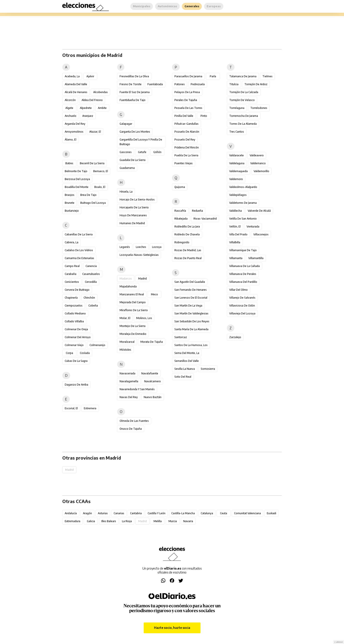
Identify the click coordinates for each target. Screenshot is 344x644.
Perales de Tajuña (186, 100)
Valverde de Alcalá (259, 211)
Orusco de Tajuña (131, 429)
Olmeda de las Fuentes (134, 421)
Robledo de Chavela (187, 234)
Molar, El (125, 318)
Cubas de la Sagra (76, 361)
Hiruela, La (126, 192)
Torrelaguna (237, 108)
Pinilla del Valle (184, 116)
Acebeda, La (72, 76)
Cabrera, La (72, 242)
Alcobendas (100, 92)
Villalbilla (235, 242)
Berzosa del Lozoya (77, 179)
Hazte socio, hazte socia (172, 628)
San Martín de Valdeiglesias (191, 313)
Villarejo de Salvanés (242, 298)
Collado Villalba (74, 321)
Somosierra (208, 369)
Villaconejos (261, 234)
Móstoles (125, 350)
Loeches (141, 247)
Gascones (126, 152)
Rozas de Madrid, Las (188, 250)
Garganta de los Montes (135, 132)
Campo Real (72, 266)
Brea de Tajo (88, 195)
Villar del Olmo (238, 290)
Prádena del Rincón (187, 147)
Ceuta (224, 513)
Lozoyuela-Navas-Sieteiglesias (139, 255)
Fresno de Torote (131, 84)
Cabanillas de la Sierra (79, 234)
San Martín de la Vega (188, 306)
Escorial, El (71, 408)
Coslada (85, 353)
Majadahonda (128, 286)
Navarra (188, 521)
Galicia (91, 521)
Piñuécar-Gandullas (186, 124)
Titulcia (234, 84)
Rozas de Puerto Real (188, 258)
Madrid (142, 279)
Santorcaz (181, 337)
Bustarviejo (72, 211)
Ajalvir (90, 76)
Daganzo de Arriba (76, 385)
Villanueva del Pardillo (243, 282)
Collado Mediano (75, 313)
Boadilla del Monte (77, 187)
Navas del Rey (129, 397)
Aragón (87, 513)
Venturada (253, 226)
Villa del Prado (238, 234)
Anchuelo (71, 116)
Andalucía (71, 513)
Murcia (173, 521)
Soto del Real (183, 377)
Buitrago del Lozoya (93, 203)
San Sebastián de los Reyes (192, 321)
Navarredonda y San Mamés (137, 389)
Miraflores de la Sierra (134, 310)
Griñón (157, 152)
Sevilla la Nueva (185, 369)
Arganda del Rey (75, 124)
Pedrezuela (198, 84)
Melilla (158, 521)
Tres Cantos (237, 132)
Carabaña (71, 274)
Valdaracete (236, 155)
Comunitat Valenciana (247, 513)
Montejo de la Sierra (133, 326)
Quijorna (180, 187)
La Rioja (127, 521)
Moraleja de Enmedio (133, 334)
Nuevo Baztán (153, 397)
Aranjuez (88, 116)
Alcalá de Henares (76, 92)
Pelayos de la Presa (187, 92)
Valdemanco (258, 163)
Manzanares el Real (132, 294)
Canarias (119, 513)
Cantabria (136, 513)
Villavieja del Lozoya (242, 313)
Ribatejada (181, 219)
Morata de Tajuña (152, 342)
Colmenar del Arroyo (78, 337)
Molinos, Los (144, 318)
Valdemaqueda (238, 171)
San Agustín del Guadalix (190, 282)
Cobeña (93, 306)
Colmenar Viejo (74, 345)
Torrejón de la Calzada (244, 92)
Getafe (142, 152)
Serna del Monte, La (187, 353)
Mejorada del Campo (133, 302)
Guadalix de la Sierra (133, 160)
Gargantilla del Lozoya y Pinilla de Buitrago (141, 142)
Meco (154, 294)
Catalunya (207, 513)
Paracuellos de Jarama (188, 76)
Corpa (69, 353)
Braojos (70, 195)
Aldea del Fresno (92, 100)
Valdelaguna (237, 163)
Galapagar (126, 124)
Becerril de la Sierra (92, 163)
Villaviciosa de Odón (242, 306)
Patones (180, 84)
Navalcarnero (152, 381)
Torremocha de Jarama (244, 116)
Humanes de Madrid (132, 223)
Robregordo (182, 242)
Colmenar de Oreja (76, 329)
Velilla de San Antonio (243, 219)
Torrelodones (259, 108)
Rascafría (180, 211)
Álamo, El (71, 140)
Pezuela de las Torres (188, 108)
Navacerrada (127, 373)
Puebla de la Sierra (186, 155)
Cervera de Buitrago (77, 290)
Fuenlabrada (155, 84)
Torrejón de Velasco (242, 100)
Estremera (90, 408)
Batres (69, 163)
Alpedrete (86, 108)
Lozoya (157, 247)
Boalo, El (100, 187)
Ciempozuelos (74, 306)
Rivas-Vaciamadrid (205, 219)
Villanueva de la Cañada (245, 266)
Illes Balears (109, 521)
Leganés (125, 247)
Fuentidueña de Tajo (133, 100)
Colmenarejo (97, 345)
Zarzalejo (235, 337)
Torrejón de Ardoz (256, 84)
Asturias (103, 513)
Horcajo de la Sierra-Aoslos (137, 199)
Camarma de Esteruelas (79, 258)
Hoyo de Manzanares (133, 215)
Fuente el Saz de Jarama (135, 92)
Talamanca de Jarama (243, 76)
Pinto (204, 116)
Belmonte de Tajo (76, 171)
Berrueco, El (101, 171)
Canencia (91, 266)
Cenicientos (72, 282)
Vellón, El (235, 226)
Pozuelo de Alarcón (187, 132)
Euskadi (271, 513)
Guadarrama (127, 168)
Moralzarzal (127, 342)
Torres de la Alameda (243, 124)
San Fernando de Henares (191, 290)
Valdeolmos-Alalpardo (243, 187)
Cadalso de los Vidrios (79, 250)
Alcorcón (70, 100)
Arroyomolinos (74, 132)
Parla (213, 76)
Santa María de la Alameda (191, 329)
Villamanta (236, 258)
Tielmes (267, 76)
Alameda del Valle (76, 84)
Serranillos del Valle (187, 361)
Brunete (70, 203)
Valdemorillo (261, 171)
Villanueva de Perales (243, 274)
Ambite (102, 108)
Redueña (197, 211)
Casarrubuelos (91, 274)
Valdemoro (236, 179)
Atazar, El (95, 132)
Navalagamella (129, 381)
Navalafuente (150, 373)
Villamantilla (256, 258)
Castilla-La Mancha (183, 513)
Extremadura (73, 521)
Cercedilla (91, 282)
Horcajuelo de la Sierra (134, 207)
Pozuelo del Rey (185, 140)
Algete (69, 108)
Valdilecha (236, 211)
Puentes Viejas (184, 163)
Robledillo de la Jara (187, 226)
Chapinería (71, 298)
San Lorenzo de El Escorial (191, 298)
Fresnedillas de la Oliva (134, 76)
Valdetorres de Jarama (243, 203)
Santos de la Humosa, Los (191, 345)
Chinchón (89, 298)
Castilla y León (157, 513)
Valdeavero (257, 155)
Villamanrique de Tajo (243, 250)
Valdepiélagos (238, 195)
